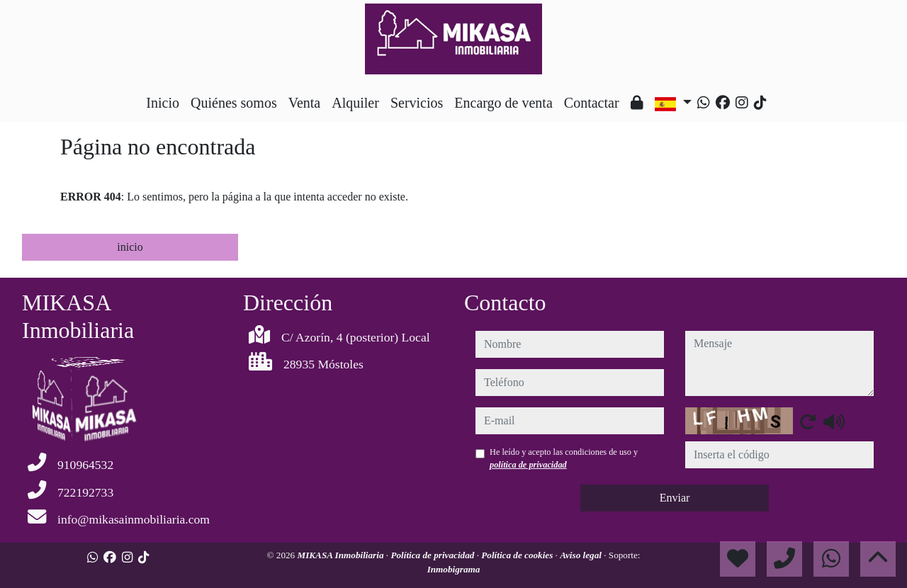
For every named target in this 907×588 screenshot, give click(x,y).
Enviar (675, 498)
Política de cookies (518, 555)
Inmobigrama (454, 569)
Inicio (163, 103)
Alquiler (355, 103)
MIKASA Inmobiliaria (341, 555)
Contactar (592, 103)
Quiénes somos (234, 103)
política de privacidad (528, 465)
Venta (305, 103)
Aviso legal (582, 555)
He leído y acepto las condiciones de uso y (564, 458)
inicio (130, 247)
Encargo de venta (503, 103)
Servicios (417, 103)
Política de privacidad (433, 555)
